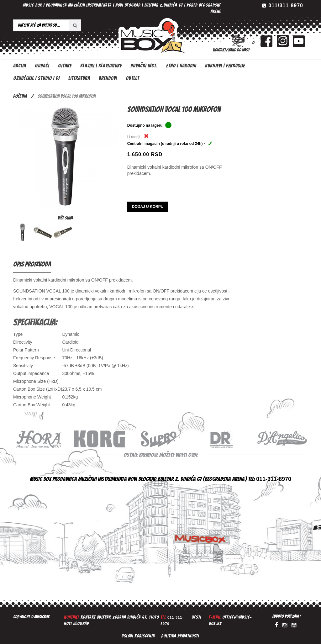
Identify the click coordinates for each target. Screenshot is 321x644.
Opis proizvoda (32, 264)
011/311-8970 (286, 5)
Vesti (197, 617)
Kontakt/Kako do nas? (231, 50)
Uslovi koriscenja (138, 636)
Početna (20, 96)
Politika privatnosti (180, 636)
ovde (193, 455)
